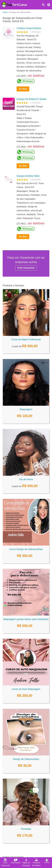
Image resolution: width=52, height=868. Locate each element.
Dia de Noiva (26, 479)
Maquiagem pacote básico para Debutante (26, 619)
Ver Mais (23, 89)
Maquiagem (26, 409)
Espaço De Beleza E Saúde (31, 99)
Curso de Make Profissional (26, 339)
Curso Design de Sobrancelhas (26, 549)
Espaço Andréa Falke (28, 176)
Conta (47, 861)
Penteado (26, 829)
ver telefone (36, 76)
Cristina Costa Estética (29, 28)
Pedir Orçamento (26, 268)
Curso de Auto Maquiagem (26, 689)
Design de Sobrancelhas (26, 759)
